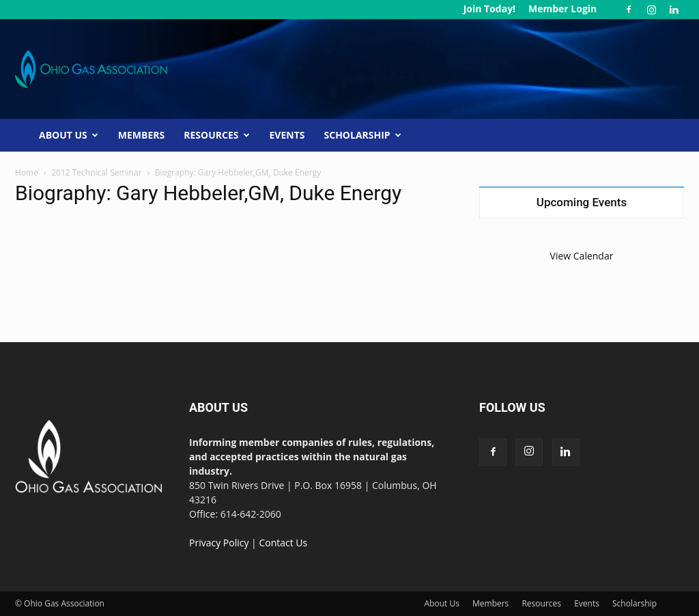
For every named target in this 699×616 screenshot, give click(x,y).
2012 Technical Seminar (96, 172)
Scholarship (363, 135)
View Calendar (582, 256)
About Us (69, 135)
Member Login (562, 9)
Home (27, 172)
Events (287, 135)
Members (141, 135)
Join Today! (489, 9)
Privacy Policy (219, 543)
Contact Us (283, 543)
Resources (216, 135)
